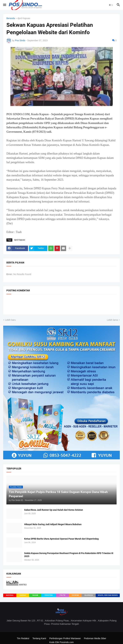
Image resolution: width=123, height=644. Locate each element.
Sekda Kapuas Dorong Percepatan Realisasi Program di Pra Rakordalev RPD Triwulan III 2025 (69, 555)
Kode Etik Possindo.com (61, 642)
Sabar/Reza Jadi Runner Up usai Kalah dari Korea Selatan (54, 510)
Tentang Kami (39, 638)
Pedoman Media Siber (95, 638)
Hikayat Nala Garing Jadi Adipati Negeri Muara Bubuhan (53, 524)
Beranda (11, 18)
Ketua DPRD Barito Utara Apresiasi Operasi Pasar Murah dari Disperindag (61, 539)
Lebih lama (113, 320)
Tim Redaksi (23, 638)
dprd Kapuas (24, 18)
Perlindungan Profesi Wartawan (65, 638)
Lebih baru (10, 320)
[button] (4, 5)
